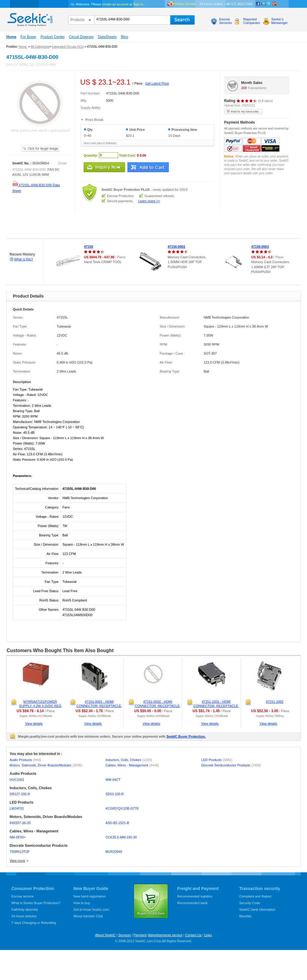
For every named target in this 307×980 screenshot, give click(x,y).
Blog (124, 37)
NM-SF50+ (18, 837)
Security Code (250, 903)
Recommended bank (192, 903)
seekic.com (29, 18)
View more (17, 861)
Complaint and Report (255, 896)
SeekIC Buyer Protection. (186, 736)
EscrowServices (225, 21)
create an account (115, 4)
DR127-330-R (20, 794)
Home (11, 37)
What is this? (24, 259)
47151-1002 (275, 702)
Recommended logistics (195, 896)
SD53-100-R (115, 794)
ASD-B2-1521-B (117, 823)
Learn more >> (149, 201)
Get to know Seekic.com (91, 910)
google (274, 4)
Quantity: (91, 155)
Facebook (258, 4)
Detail (62, 163)
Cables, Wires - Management (132, 765)
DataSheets (107, 37)
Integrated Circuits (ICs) (68, 47)
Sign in (138, 4)
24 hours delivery (24, 916)
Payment (140, 935)
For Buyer (28, 37)
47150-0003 (260, 247)
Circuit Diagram (81, 37)
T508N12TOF (20, 852)
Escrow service (22, 896)
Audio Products (25, 760)
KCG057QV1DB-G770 (122, 808)
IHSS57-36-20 (20, 823)
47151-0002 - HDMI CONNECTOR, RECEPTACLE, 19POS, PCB (158, 706)
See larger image (40, 148)
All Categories (40, 47)
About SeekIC (105, 935)
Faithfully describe (25, 910)
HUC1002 (17, 780)
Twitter (269, 4)
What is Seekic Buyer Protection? (36, 903)
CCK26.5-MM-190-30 (121, 837)
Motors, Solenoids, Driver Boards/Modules (46, 765)
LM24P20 (17, 808)
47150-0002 (176, 247)
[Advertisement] (109, 225)
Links (208, 935)
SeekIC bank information (257, 910)
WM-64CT (113, 780)
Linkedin (264, 4)
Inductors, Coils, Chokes (129, 760)
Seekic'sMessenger (279, 21)
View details (34, 724)
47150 (89, 247)
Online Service (185, 4)
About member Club (88, 916)
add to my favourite (243, 111)
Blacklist (245, 916)
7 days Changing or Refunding (34, 923)
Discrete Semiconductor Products (231, 765)
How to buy (82, 903)
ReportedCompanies (252, 21)
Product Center (53, 37)
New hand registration (89, 896)
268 (244, 88)
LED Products (217, 760)
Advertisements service (165, 935)
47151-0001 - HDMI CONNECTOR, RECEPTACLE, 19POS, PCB (99, 706)
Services (124, 935)
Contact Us (193, 935)
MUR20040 (114, 852)
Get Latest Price (157, 83)
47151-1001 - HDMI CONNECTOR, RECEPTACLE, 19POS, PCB (216, 706)
